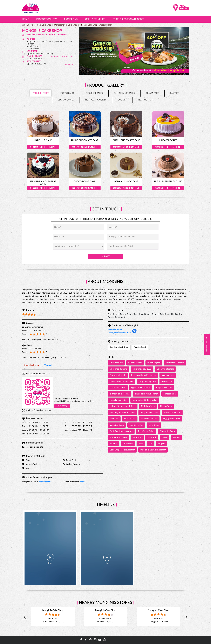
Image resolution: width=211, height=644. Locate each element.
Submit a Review (32, 365)
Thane (83, 482)
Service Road (140, 347)
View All (48, 365)
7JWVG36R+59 (115, 330)
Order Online (43, 147)
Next (187, 617)
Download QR (62, 406)
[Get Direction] (134, 332)
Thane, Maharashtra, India (119, 333)
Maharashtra (45, 482)
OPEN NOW (69, 64)
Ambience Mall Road (119, 347)
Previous (25, 617)
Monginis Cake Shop (53, 610)
